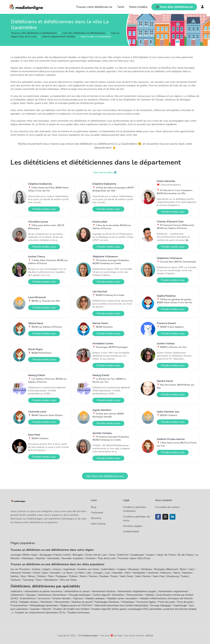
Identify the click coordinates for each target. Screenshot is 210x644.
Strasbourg (173, 576)
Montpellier (139, 573)
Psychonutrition (19, 605)
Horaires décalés (61, 598)
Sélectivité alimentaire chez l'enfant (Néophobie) (121, 605)
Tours (38, 580)
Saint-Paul (158, 576)
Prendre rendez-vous (44, 209)
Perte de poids (166, 601)
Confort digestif (101, 594)
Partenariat (97, 513)
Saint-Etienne (143, 576)
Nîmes (31, 576)
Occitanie (90, 558)
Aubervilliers (108, 569)
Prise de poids (185, 601)
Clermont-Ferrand (20, 573)
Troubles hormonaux (78, 612)
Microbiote (47, 601)
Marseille (117, 573)
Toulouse (16, 580)
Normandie (53, 558)
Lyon (107, 573)
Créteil (36, 573)
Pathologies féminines (107, 601)
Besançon (134, 569)
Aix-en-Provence (20, 569)
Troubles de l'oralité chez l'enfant (71, 608)
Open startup (98, 524)
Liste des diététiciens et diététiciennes (84, 33)
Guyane (150, 555)
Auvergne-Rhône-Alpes (24, 555)
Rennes (93, 576)
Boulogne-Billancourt (166, 569)
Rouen (114, 576)
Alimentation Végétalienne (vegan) (137, 591)
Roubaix (104, 576)
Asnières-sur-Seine (88, 569)
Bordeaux (147, 569)
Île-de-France (186, 555)
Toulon (185, 576)
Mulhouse (166, 573)
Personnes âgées (146, 601)
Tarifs (121, 7)
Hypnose (78, 598)
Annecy (57, 569)
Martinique (27, 558)
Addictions (16, 591)
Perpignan (61, 576)
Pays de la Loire (107, 558)
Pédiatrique (128, 601)
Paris (51, 576)
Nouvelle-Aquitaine (72, 558)
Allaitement (17, 594)
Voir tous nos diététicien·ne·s (105, 476)
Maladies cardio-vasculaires (122, 598)
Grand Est (123, 555)
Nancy (177, 573)
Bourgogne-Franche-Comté (55, 555)
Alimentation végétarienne (173, 591)
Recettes (96, 518)
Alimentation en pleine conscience (43, 591)
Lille (89, 573)
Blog (94, 507)
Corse (112, 555)
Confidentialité (131, 532)
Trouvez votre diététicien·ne (94, 7)
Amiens (36, 569)
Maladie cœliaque (95, 598)
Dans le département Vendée (59, 36)
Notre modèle (138, 7)
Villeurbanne (50, 580)
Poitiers (73, 576)
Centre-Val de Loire (96, 555)
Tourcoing (28, 580)
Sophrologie (180, 605)
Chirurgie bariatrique (80, 594)
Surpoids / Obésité (40, 608)
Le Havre (67, 573)
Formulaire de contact (167, 507)
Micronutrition (62, 601)
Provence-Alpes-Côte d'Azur (134, 558)
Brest (183, 569)
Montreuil (153, 573)
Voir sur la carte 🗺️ (105, 172)
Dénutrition (118, 594)
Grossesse (44, 598)
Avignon (122, 569)
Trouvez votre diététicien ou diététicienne (34, 33)
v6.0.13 (149, 635)
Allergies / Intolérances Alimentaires (46, 594)
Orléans (41, 576)
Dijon (45, 573)
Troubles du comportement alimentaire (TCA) (40, 612)
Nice (23, 576)
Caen (191, 569)
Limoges (98, 573)
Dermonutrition (135, 594)
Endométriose (28, 598)
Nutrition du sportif (82, 601)
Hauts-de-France (166, 555)
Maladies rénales (29, 601)
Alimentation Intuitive (103, 591)
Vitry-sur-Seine (68, 580)
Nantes (15, 576)
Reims (83, 576)
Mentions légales (133, 526)
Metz (128, 573)
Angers (47, 569)
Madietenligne (91, 635)
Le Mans (79, 573)
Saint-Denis (127, 576)
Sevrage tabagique (161, 605)
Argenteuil (69, 569)
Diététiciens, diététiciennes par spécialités (39, 586)
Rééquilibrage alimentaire (44, 605)
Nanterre (187, 573)
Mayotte (40, 558)
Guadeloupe (137, 555)
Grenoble (55, 573)
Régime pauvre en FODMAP (76, 605)
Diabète (150, 594)
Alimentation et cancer (77, 591)
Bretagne (78, 555)
